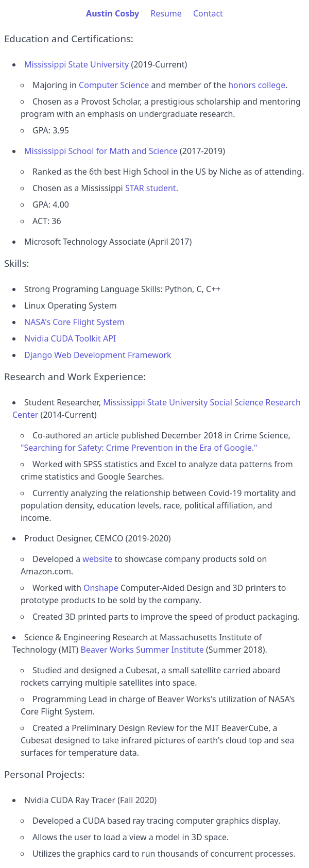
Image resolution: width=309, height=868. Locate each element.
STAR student (151, 188)
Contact (208, 13)
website (97, 559)
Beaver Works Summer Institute (142, 650)
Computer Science (114, 85)
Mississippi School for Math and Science (101, 151)
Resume (166, 13)
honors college (257, 85)
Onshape (101, 588)
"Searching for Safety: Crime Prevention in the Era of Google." (139, 448)
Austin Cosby (113, 13)
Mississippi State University (76, 64)
